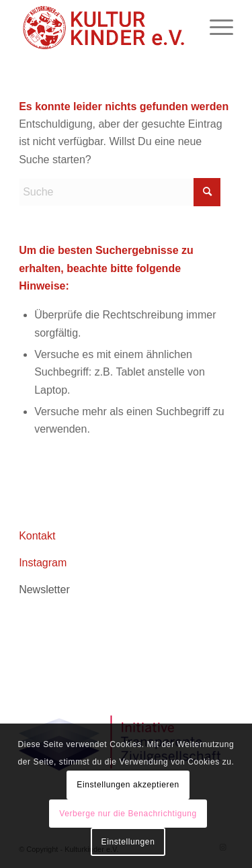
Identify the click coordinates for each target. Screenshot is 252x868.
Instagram (43, 563)
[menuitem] (215, 28)
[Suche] (120, 192)
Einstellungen (128, 842)
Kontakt (37, 536)
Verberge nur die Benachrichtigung (128, 814)
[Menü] (215, 28)
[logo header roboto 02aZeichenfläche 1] (104, 28)
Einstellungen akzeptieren (128, 785)
